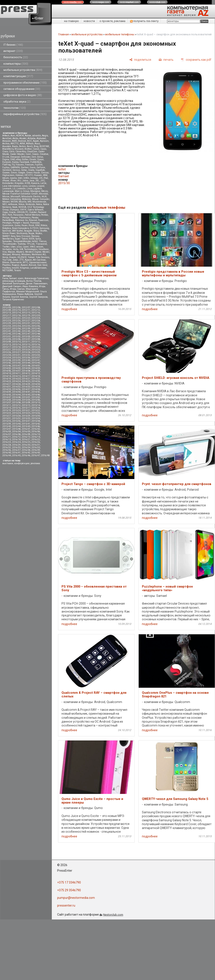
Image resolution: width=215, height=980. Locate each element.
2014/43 (7, 395)
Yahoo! (31, 257)
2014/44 (16, 395)
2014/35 (7, 389)
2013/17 (7, 347)
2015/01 (26, 397)
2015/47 (7, 429)
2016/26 (36, 442)
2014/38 (36, 389)
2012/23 (26, 318)
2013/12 (36, 342)
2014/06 (7, 371)
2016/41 (16, 453)
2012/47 (26, 334)
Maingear (35, 191)
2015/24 (16, 413)
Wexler (46, 252)
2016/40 (7, 453)
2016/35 (36, 447)
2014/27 (7, 384)
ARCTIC (15, 144)
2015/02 (36, 397)
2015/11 (7, 405)
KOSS (27, 183)
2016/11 (7, 437)
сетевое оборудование (22, 89)
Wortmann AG (39, 254)
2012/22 (16, 318)
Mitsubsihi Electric (31, 197)
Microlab (43, 194)
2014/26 (36, 381)
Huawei (38, 175)
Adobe (28, 136)
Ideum (6, 178)
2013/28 (26, 352)
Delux (40, 157)
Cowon (35, 154)
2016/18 (16, 439)
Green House (33, 173)
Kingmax (25, 268)
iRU (19, 181)
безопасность (16, 57)
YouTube (7, 260)
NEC (5, 204)
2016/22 (36, 439)
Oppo (5, 212)
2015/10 (36, 402)
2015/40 (16, 424)
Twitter (6, 247)
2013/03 (26, 337)
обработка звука (17, 102)
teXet (35, 241)
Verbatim (7, 249)
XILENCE (22, 257)
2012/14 (16, 313)
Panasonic (18, 215)
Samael (13, 278)
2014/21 (26, 379)
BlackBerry (8, 149)
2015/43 (7, 426)
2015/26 (36, 413)
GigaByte (40, 170)
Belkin (22, 146)
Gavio (33, 167)
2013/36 (26, 358)
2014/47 (7, 397)
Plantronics (25, 218)
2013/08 (36, 339)
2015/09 (26, 402)
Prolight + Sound (21, 223)
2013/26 (7, 352)
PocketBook (8, 220)
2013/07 (26, 339)
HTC (31, 175)
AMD (14, 141)
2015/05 (26, 400)
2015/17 (26, 408)
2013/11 (26, 342)
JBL (37, 181)
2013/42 (7, 363)
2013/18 (16, 347)
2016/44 (7, 455)
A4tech (6, 136)
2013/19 (26, 347)
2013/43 (16, 363)
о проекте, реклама (112, 21)
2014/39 (7, 392)
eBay (18, 159)
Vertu (16, 249)
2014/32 (16, 387)
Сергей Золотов (19, 297)
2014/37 (26, 389)
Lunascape (8, 191)
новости (89, 21)
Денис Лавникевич (37, 284)
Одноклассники (38, 262)
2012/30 (16, 323)
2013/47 (16, 366)
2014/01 (36, 366)
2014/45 (26, 395)
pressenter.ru (66, 905)
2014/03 (16, 368)
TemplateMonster (22, 241)
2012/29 (7, 323)
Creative (44, 154)
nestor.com (73, 2)
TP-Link (31, 244)
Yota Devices (42, 257)
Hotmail (19, 175)
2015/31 (7, 418)
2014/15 (16, 376)
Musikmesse (39, 202)
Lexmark (7, 189)
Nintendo (30, 204)
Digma (6, 159)
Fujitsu (6, 167)
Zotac (15, 260)
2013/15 (26, 345)
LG (14, 189)
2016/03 (7, 432)
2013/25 (36, 350)
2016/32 (7, 447)
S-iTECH (34, 228)
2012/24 (36, 318)
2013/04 (36, 337)
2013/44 (26, 363)
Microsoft (15, 197)
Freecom (29, 165)
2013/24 (26, 350)
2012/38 (16, 329)
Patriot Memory (32, 215)
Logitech (38, 189)
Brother (28, 149)
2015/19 (7, 410)
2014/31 (7, 387)
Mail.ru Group (22, 191)
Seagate (28, 231)
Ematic (33, 159)
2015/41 (26, 424)
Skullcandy (22, 233)
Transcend (41, 244)
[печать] (166, 60)
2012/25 (7, 321)
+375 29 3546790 (69, 890)
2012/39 (26, 329)
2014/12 (26, 373)
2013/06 (16, 339)
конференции (22, 463)
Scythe (20, 231)
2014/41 (26, 392)
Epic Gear (42, 265)
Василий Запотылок (14, 284)
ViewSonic (44, 249)
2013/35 (16, 358)
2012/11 (26, 310)
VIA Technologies (28, 249)
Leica (25, 186)
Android (22, 141)
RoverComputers (21, 228)
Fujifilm (39, 165)
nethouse (13, 204)
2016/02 (36, 429)
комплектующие (18, 76)
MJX (44, 197)
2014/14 (7, 376)
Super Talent (21, 239)
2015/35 (7, 421)
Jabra (25, 181)
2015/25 (26, 413)
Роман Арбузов (25, 294)
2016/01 (26, 429)
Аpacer (28, 260)
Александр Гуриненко (37, 278)
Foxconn (20, 165)
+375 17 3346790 (69, 882)
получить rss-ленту (144, 21)
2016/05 (26, 432)
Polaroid (33, 220)
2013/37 (36, 358)
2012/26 (16, 321)
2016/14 (36, 437)
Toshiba (21, 244)
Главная (64, 34)
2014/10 (7, 373)
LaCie (43, 183)
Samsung (44, 228)
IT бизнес (13, 45)
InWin (26, 178)
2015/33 (26, 418)
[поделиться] (140, 60)
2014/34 (36, 387)
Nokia (39, 204)
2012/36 (36, 326)
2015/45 (26, 426)
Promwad (35, 223)
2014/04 (26, 368)
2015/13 (26, 405)
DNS (13, 159)
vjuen (21, 278)
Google (22, 173)
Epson (41, 159)
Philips (6, 218)
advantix (37, 136)
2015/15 (7, 408)
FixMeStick (36, 162)
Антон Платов (34, 281)
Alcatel (23, 138)
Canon (36, 149)
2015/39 (7, 424)
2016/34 (26, 447)
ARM (22, 144)
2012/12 (36, 310)
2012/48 (36, 334)
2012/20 (36, 315)
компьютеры (16, 64)
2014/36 (16, 389)
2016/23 (7, 442)
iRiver (13, 181)
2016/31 (36, 445)
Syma (38, 239)
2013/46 (7, 366)
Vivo (5, 252)
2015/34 (36, 418)
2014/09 (36, 371)
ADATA (20, 136)
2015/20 (16, 410)
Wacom (11, 252)
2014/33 (26, 387)
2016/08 (16, 434)
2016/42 (26, 453)
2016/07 (7, 434)
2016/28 (7, 445)
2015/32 (16, 418)
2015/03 (7, 400)
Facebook (24, 162)
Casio (43, 149)
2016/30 (26, 445)
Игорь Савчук (17, 289)
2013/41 (36, 360)
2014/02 (7, 368)
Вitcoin (6, 262)
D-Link (6, 157)
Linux (29, 189)
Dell (34, 157)
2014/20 (16, 379)
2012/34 (16, 326)
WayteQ (20, 252)
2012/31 (26, 323)
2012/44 (36, 331)
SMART (6, 236)
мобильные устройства (23, 70)
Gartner (25, 167)
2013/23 (16, 350)
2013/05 (7, 339)
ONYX (23, 210)
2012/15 (26, 313)
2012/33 (7, 326)
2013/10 (16, 342)
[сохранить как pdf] (196, 60)
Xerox (5, 257)
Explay (15, 162)
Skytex (39, 233)
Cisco (5, 152)
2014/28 (16, 384)
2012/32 (36, 323)
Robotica (7, 228)
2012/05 (7, 307)
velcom (40, 247)
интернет (13, 51)
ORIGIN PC (22, 212)
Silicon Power (9, 233)
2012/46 (16, 334)
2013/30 (7, 355)
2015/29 (26, 416)
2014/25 (26, 381)
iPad (46, 178)
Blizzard (19, 149)
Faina (5, 278)
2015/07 (7, 402)
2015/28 (16, 416)
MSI (29, 202)
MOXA (14, 202)
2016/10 (36, 434)
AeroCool (7, 138)
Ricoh (31, 225)
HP (26, 175)
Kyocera (35, 183)
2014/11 (16, 373)
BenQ (30, 146)
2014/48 (16, 397)
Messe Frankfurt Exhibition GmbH (20, 194)
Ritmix (44, 225)
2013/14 (16, 345)
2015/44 (16, 426)
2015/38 (36, 421)
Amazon (7, 141)
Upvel (26, 247)
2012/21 (7, 318)
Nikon (21, 204)
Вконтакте (16, 262)
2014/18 (36, 376)
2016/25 (26, 442)
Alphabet (41, 138)
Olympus (14, 210)
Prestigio (7, 223)
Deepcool (15, 157)
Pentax (45, 215)
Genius (16, 170)
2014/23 (7, 381)
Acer (13, 136)
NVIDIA (22, 207)
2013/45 (36, 363)
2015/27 (7, 416)
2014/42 (36, 392)
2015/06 (36, 400)
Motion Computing (12, 199)
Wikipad (7, 254)
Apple (36, 141)
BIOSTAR (44, 146)
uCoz (19, 247)
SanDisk (7, 231)
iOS (41, 178)
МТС (25, 262)
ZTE (21, 260)
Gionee (6, 173)
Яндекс (16, 265)
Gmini (14, 173)
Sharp (36, 231)
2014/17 (26, 376)
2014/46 (36, 395)
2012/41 (7, 331)
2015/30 (36, 416)
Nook (15, 207)
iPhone (6, 181)
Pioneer (14, 218)
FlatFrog (7, 165)
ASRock (30, 144)
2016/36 (7, 450)
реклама (35, 463)
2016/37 (16, 450)
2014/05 (36, 368)
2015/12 (16, 405)
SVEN (32, 239)
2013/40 (26, 360)
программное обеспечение (25, 83)
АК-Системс (39, 260)
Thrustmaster (9, 244)
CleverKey (21, 152)
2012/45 (7, 334)
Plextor (35, 218)
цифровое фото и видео (23, 95)
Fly (13, 165)
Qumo (17, 225)
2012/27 (26, 321)
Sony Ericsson (23, 236)
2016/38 (26, 450)
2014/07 (16, 371)
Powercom (43, 220)
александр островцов (14, 281)
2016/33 (16, 447)
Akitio (15, 138)
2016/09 (26, 434)
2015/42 (36, 424)
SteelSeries (8, 239)
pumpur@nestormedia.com (76, 898)
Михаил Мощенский (28, 292)
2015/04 (16, 400)
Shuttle (44, 231)
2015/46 (36, 426)
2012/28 (36, 321)
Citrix (12, 152)
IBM (45, 175)
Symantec (7, 241)
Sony (13, 236)
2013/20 (36, 347)
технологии (15, 108)
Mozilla (23, 202)
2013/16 (36, 345)
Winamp (16, 254)
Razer (25, 225)
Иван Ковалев (30, 286)
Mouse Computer (41, 199)
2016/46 (26, 455)
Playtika (6, 265)
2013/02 (16, 337)
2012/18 (16, 315)
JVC (43, 181)
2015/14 (36, 405)
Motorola (26, 199)
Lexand (41, 186)
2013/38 (7, 360)
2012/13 (7, 313)
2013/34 (7, 358)
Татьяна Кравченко (13, 299)
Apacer (24, 265)
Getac (24, 170)
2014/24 (16, 381)
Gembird (7, 170)
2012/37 (7, 329)
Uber (13, 247)
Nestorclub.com (113, 915)
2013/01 (7, 337)
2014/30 (36, 384)
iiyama (13, 178)
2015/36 (16, 421)
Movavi (6, 202)
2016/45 (16, 455)
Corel (28, 154)
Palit (10, 215)
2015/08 (16, 402)
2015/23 (7, 413)
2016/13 (26, 437)
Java (32, 181)
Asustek (7, 146)
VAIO (32, 247)
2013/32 (26, 355)
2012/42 (16, 331)
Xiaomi (13, 257)
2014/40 (16, 392)
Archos (6, 144)
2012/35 (26, 326)
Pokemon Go (21, 220)
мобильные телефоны (120, 34)
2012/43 (26, 331)
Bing (36, 146)
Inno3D (15, 268)
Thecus (43, 241)
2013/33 (36, 355)
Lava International (12, 186)
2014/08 (26, 371)
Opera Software (35, 210)
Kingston (19, 183)
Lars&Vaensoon (38, 268)
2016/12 (16, 437)
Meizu (45, 191)
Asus (37, 144)
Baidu (15, 146)
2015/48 (16, 429)
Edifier (25, 159)
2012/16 (36, 313)
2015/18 (36, 408)
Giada (31, 170)
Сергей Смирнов (38, 297)
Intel (20, 178)
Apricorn (44, 141)
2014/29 (26, 384)
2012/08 (36, 307)
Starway (35, 236)
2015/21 (26, 410)
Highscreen (8, 175)
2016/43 (36, 453)
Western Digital (33, 252)
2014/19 (7, 379)
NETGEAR (8, 270)
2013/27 (16, 352)
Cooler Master (17, 154)
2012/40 (36, 329)
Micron (6, 197)
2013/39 (16, 360)
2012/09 (7, 310)
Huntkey (7, 268)
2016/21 (26, 439)
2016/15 (7, 439)
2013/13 (7, 345)
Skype (31, 233)
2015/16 (16, 408)
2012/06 (16, 307)
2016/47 (36, 455)
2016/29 (16, 445)
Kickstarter (8, 183)
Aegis (45, 136)
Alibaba (31, 138)
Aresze (33, 265)
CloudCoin (32, 152)
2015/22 (36, 410)
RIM (37, 225)
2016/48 (45, 455)
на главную (71, 21)
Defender (26, 157)
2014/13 (36, 373)
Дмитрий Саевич (12, 286)
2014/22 (36, 379)
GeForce (41, 167)
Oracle (12, 212)
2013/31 (16, 355)
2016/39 (36, 450)
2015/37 (26, 421)
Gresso (45, 173)
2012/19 (26, 315)
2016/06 (36, 432)
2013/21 (7, 350)
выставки (8, 463)
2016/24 (16, 442)
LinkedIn (21, 189)
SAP (14, 231)
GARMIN (15, 167)
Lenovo (32, 186)
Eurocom (7, 162)
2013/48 (26, 366)
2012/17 (7, 315)
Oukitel (33, 212)
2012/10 (16, 310)
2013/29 (36, 352)
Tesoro (17, 270)
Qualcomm (8, 225)
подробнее (69, 309)
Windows (26, 254)
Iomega (34, 178)
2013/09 (7, 342)
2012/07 (26, 307)
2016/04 (16, 432)
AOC (29, 141)
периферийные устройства (25, 114)
